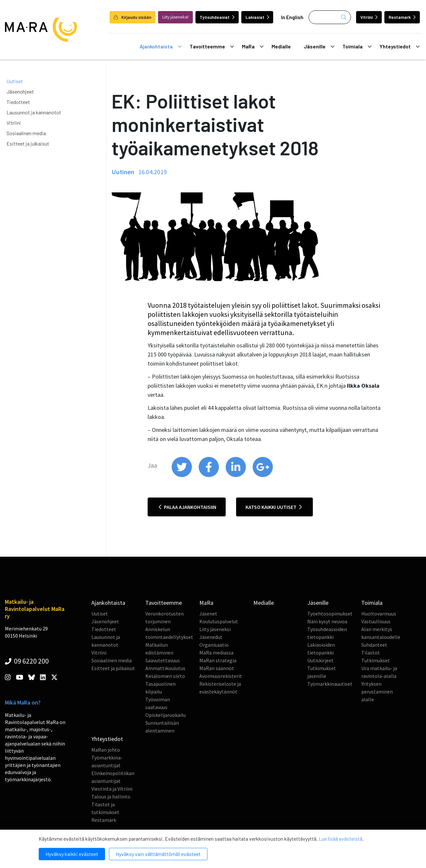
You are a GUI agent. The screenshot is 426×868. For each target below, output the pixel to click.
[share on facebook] (209, 475)
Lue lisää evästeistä (340, 839)
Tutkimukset (376, 660)
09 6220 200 (27, 661)
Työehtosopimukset (330, 614)
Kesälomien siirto (165, 676)
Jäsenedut (211, 637)
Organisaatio (214, 645)
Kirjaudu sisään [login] (133, 17)
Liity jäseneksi (215, 629)
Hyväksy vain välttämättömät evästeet (158, 854)
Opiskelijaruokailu (166, 715)
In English (292, 17)
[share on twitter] (182, 475)
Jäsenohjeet (20, 91)
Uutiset (15, 81)
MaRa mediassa (216, 653)
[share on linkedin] (236, 475)
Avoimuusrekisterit (221, 676)
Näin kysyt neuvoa (327, 621)
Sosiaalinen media (26, 133)
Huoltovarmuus (379, 614)
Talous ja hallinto (111, 797)
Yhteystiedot (399, 46)
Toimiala (357, 46)
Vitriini (369, 17)
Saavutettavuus (163, 660)
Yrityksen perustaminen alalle (377, 692)
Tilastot (371, 653)
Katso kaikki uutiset (274, 507)
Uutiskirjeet (320, 660)
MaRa (253, 46)
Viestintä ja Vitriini (112, 789)
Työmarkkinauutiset (330, 684)
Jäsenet (208, 614)
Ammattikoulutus (165, 668)
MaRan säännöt (217, 668)
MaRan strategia (218, 660)
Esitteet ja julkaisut (28, 143)
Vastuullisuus (376, 621)
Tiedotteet (18, 102)
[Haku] (330, 17)
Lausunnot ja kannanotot (34, 112)
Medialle (281, 46)
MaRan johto (106, 750)
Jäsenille (319, 46)
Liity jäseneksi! (175, 17)
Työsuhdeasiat (217, 17)
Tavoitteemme (212, 46)
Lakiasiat (257, 17)
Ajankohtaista (160, 46)
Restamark (402, 17)
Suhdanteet (374, 645)
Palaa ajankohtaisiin (187, 507)
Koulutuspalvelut (219, 621)
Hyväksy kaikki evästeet (72, 854)
